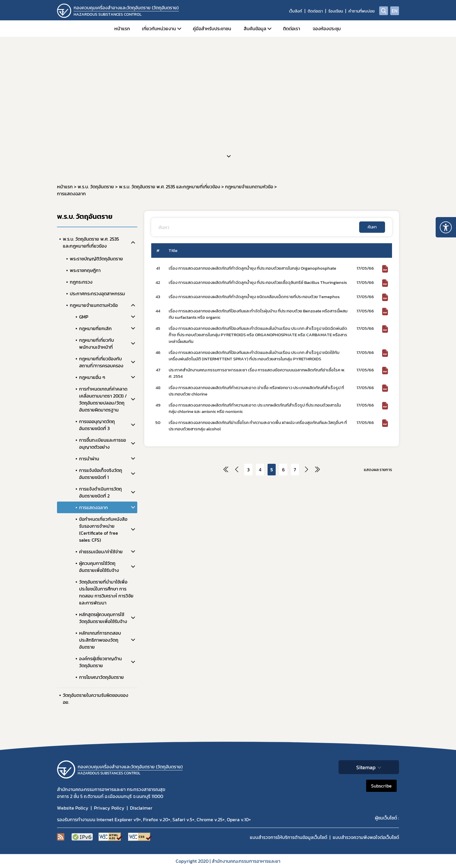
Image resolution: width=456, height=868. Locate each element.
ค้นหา (372, 227)
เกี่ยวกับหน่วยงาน (159, 28)
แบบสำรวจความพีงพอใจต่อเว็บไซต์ (366, 837)
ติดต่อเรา (315, 11)
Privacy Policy (109, 808)
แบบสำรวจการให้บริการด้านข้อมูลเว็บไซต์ (288, 837)
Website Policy (73, 808)
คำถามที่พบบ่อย (361, 11)
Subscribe (381, 786)
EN (395, 11)
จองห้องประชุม (327, 28)
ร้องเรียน (336, 11)
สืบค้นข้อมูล (255, 28)
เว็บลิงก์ (296, 11)
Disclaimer (141, 808)
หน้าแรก (122, 28)
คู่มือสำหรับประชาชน (212, 28)
